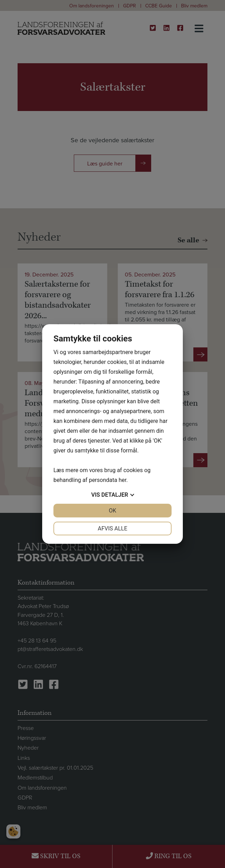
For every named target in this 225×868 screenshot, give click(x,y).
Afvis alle (112, 528)
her (122, 480)
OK (112, 511)
